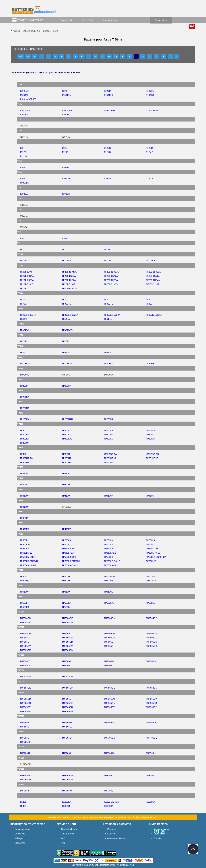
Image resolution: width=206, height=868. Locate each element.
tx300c (66, 806)
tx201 (23, 802)
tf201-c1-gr (153, 284)
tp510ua (25, 592)
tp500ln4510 (153, 553)
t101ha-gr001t (154, 110)
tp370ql (67, 473)
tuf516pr (67, 677)
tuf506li (67, 665)
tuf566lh (151, 723)
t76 (22, 238)
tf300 (23, 300)
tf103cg (109, 261)
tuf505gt (25, 642)
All (21, 56)
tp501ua (67, 576)
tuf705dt (25, 738)
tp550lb (108, 549)
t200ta (66, 167)
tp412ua (25, 507)
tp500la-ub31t (28, 565)
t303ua (66, 319)
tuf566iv (109, 723)
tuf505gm (152, 638)
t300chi (66, 179)
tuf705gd (110, 738)
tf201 (23, 288)
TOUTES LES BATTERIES (30, 20)
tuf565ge (67, 703)
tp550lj (108, 544)
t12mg (150, 152)
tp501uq (25, 581)
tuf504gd (25, 618)
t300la (150, 179)
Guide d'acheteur (69, 829)
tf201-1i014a (27, 276)
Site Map (158, 838)
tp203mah (25, 419)
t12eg (107, 148)
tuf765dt (109, 775)
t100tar (109, 95)
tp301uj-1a (110, 458)
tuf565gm (110, 703)
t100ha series (28, 99)
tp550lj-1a (68, 553)
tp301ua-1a (110, 454)
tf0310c (24, 330)
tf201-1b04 (26, 272)
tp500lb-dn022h (71, 561)
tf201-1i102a (69, 280)
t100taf (150, 91)
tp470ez (66, 529)
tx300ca (151, 802)
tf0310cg (67, 330)
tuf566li (25, 727)
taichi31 (151, 364)
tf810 (23, 352)
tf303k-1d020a (112, 315)
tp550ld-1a (152, 549)
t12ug (23, 156)
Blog (63, 843)
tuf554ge (25, 688)
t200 (22, 167)
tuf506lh (25, 665)
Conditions (20, 834)
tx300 (23, 806)
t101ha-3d (26, 110)
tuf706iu (109, 753)
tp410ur (67, 496)
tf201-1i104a (153, 280)
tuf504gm (110, 618)
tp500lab (151, 561)
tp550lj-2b (110, 553)
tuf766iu (67, 791)
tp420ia (24, 518)
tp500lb (108, 557)
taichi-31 (67, 364)
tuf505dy (25, 638)
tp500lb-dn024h (29, 561)
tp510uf (67, 592)
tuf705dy (67, 738)
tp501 (23, 576)
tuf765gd (152, 775)
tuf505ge (109, 638)
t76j (64, 238)
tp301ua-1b (152, 454)
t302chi (66, 194)
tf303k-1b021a (70, 315)
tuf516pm (25, 677)
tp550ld (66, 544)
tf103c (24, 261)
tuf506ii (66, 661)
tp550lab (25, 544)
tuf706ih (25, 753)
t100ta (108, 91)
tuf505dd (25, 633)
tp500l (24, 540)
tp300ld (24, 183)
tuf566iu (67, 723)
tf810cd (109, 352)
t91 (22, 250)
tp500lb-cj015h (113, 561)
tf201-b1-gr (69, 284)
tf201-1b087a (111, 272)
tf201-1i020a (69, 276)
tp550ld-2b (26, 553)
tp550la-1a (26, 549)
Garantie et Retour (116, 838)
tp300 (23, 430)
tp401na (67, 485)
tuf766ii (24, 791)
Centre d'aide (161, 20)
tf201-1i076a (153, 276)
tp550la (150, 540)
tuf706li (151, 753)
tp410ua (25, 496)
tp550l (150, 544)
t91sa (107, 250)
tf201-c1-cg (111, 284)
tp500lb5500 (69, 557)
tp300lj (66, 435)
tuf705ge (151, 738)
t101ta (66, 115)
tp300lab (151, 430)
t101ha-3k (110, 110)
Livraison (112, 834)
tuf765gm (68, 775)
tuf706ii (66, 753)
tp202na (25, 408)
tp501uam (110, 576)
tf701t (24, 341)
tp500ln (109, 540)
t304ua (108, 319)
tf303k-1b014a (28, 315)
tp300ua (109, 435)
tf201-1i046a (111, 276)
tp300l (66, 430)
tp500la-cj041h (71, 565)
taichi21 (109, 364)
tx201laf (67, 802)
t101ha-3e (68, 110)
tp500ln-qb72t (28, 557)
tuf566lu (67, 727)
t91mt (65, 250)
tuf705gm (26, 742)
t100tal (24, 95)
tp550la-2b (68, 549)
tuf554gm (68, 688)
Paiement (112, 829)
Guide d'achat (67, 20)
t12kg (107, 152)
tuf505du (109, 633)
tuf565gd (25, 703)
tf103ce (67, 261)
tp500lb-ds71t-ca (156, 557)
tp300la (108, 430)
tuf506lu (109, 665)
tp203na (109, 419)
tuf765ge (25, 775)
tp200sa (67, 386)
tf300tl (150, 300)
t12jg (65, 152)
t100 (64, 91)
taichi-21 (25, 364)
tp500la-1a (110, 565)
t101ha (24, 115)
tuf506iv (25, 661)
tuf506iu (109, 661)
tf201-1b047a (69, 272)
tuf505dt (67, 633)
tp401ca (25, 485)
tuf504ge (67, 618)
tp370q (24, 473)
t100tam (67, 95)
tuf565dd (25, 699)
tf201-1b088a (153, 272)
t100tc (150, 95)
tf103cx (151, 261)
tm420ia (24, 375)
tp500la (66, 540)
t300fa (108, 179)
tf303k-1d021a (154, 315)
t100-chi (25, 91)
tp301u (66, 454)
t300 (22, 179)
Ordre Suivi (88, 20)
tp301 (23, 454)
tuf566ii (24, 723)
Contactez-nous (110, 20)
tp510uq (109, 592)
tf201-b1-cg (27, 284)
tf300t (66, 300)
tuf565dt (67, 699)
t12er (149, 148)
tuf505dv (151, 633)
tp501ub (151, 576)
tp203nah (67, 419)
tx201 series (111, 802)
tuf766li (109, 791)
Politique (19, 838)
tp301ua (67, 458)
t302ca (24, 194)
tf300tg (109, 300)
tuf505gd (67, 638)
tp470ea (25, 529)
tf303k (24, 319)
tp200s (24, 386)
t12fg (23, 152)
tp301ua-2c (26, 458)
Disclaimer (20, 843)
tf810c (66, 352)
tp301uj (24, 462)
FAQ (63, 838)
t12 (22, 148)
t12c (65, 148)
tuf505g (109, 646)
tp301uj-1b (152, 458)
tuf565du (109, 699)
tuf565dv (151, 699)
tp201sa (25, 397)
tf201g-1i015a (70, 288)
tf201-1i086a (27, 280)
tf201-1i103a (111, 280)
